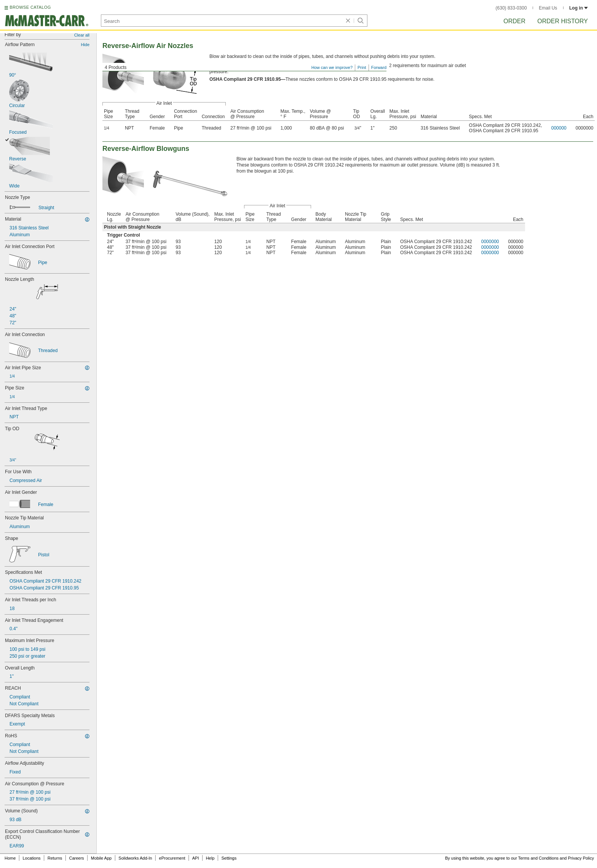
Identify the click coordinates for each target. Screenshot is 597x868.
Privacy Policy (581, 858)
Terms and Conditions (538, 858)
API (196, 858)
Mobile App (101, 858)
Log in (579, 8)
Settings (229, 858)
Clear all (82, 35)
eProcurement (172, 858)
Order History (563, 21)
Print (362, 67)
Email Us (548, 8)
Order (514, 21)
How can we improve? (332, 67)
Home (10, 858)
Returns (55, 858)
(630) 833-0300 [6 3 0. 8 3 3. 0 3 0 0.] (511, 8)
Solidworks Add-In (135, 858)
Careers (76, 858)
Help (210, 858)
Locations (32, 858)
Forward (379, 67)
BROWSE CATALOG (30, 7)
